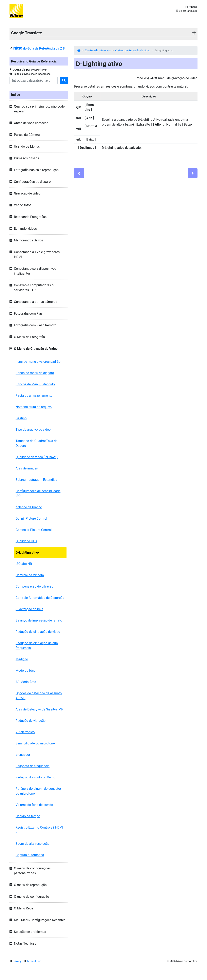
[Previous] (79, 173)
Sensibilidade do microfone (35, 743)
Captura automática (30, 855)
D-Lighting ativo (27, 552)
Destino (21, 418)
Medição (22, 659)
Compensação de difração (34, 586)
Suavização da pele (29, 609)
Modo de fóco (26, 671)
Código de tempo (28, 816)
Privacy (17, 961)
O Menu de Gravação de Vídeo (133, 50)
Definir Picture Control (31, 519)
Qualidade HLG (26, 541)
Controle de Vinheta (30, 575)
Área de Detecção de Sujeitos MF (39, 709)
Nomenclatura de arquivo (34, 407)
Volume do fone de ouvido (34, 805)
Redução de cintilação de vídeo (38, 632)
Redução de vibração (31, 721)
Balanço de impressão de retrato (39, 620)
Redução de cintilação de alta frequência (37, 645)
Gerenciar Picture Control (34, 530)
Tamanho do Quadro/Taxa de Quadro (36, 443)
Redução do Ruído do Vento (35, 777)
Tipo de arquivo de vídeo (33, 430)
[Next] (193, 173)
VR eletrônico (25, 732)
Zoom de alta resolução (33, 844)
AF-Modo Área (26, 682)
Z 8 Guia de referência (98, 50)
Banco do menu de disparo (35, 373)
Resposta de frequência (33, 766)
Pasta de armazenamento (34, 396)
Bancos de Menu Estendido (35, 384)
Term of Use (34, 961)
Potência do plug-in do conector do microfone (38, 791)
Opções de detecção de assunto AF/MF (39, 696)
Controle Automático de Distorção (40, 598)
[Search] (34, 80)
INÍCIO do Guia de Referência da (39, 48)
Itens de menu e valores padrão (38, 362)
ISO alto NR (24, 564)
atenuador (23, 755)
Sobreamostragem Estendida (36, 480)
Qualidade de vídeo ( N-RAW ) (37, 457)
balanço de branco (29, 507)
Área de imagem (27, 468)
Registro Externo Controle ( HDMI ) (39, 830)
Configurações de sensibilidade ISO (38, 493)
